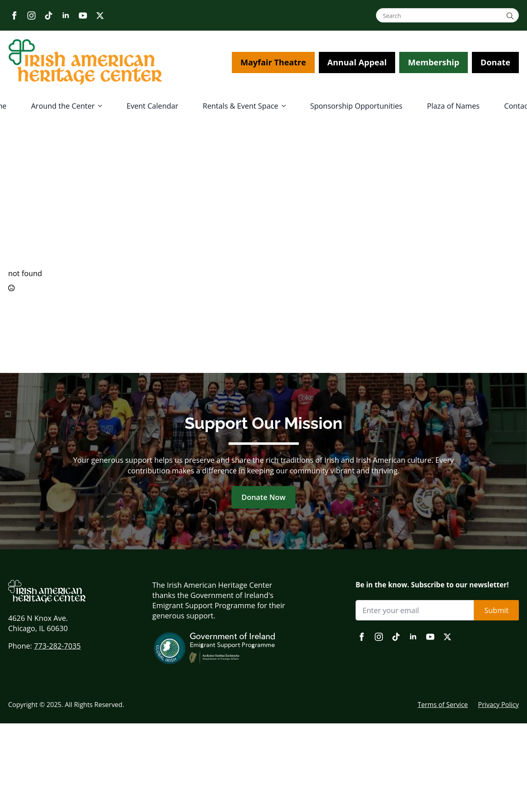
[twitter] (100, 16)
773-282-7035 (57, 646)
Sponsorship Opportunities (356, 106)
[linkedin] (66, 16)
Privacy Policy (498, 705)
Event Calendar (152, 106)
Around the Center (63, 106)
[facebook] (14, 16)
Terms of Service (443, 705)
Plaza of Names (453, 106)
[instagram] (31, 16)
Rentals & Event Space (241, 106)
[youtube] (83, 16)
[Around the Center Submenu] (102, 106)
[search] (511, 16)
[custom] (49, 16)
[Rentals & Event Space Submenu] (286, 106)
